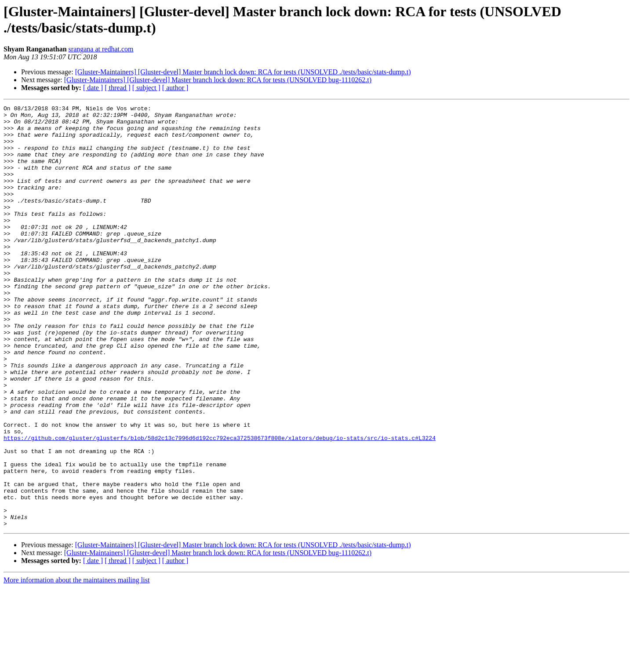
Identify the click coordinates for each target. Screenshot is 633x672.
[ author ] (175, 88)
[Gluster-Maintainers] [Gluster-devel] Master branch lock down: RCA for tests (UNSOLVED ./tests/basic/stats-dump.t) (243, 72)
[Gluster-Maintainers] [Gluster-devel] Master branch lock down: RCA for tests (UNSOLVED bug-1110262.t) (218, 80)
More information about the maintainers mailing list (76, 664)
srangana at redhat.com (101, 49)
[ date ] (93, 88)
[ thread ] (118, 88)
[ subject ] (146, 88)
